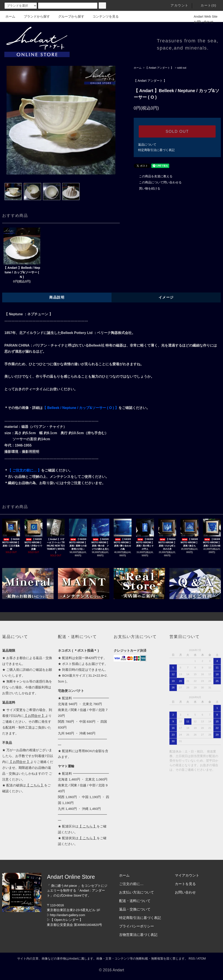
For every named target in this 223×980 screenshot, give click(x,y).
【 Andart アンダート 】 (159, 68)
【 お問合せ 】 (34, 716)
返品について (147, 145)
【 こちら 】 (35, 785)
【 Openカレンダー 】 (66, 920)
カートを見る (185, 884)
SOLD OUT (177, 131)
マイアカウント (187, 875)
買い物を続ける (147, 188)
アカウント (177, 5)
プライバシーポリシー (137, 926)
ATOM (202, 958)
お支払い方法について (137, 892)
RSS (192, 958)
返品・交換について (135, 909)
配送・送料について (135, 901)
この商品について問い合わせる (158, 182)
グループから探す (69, 16)
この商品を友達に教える (153, 176)
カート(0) (206, 5)
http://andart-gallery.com (68, 915)
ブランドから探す (34, 16)
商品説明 (57, 297)
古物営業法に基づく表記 (138, 935)
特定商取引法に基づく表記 (156, 150)
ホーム (10, 16)
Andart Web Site (203, 16)
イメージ (166, 297)
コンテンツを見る (103, 16)
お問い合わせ (201, 22)
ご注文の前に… (131, 884)
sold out (182, 68)
